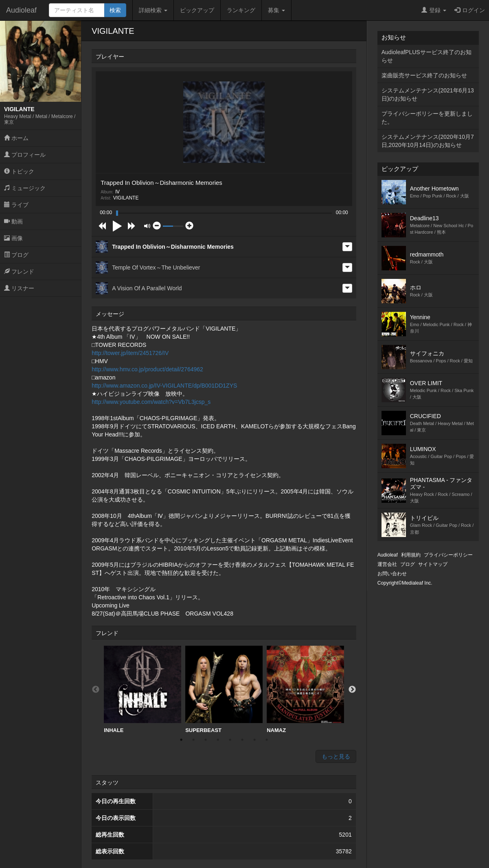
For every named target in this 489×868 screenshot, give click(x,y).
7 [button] (254, 740)
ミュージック (25, 188)
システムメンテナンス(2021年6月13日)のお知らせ (428, 94)
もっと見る (336, 756)
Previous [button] (96, 690)
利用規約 (411, 555)
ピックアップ (197, 10)
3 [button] (206, 740)
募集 (276, 10)
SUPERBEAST (224, 689)
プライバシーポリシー (448, 555)
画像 (13, 238)
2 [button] (193, 740)
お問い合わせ (392, 574)
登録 (434, 10)
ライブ (16, 205)
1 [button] (181, 740)
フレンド (19, 272)
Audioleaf (21, 10)
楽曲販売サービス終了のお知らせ (424, 75)
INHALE (143, 689)
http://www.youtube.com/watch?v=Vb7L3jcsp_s (151, 402)
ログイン (470, 10)
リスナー (19, 288)
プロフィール (25, 155)
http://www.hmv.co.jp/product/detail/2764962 (147, 369)
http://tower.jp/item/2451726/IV (130, 353)
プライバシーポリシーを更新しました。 (427, 118)
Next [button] (352, 690)
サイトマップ (433, 564)
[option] (143, 690)
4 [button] (218, 740)
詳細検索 (153, 10)
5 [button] (230, 740)
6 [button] (242, 740)
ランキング (241, 10)
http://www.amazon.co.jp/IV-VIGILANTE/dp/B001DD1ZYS (164, 386)
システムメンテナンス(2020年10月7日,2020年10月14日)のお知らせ (428, 141)
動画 (13, 221)
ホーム (16, 138)
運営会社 (387, 564)
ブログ (16, 255)
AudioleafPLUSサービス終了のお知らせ (427, 56)
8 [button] (267, 740)
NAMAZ (305, 689)
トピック (19, 171)
